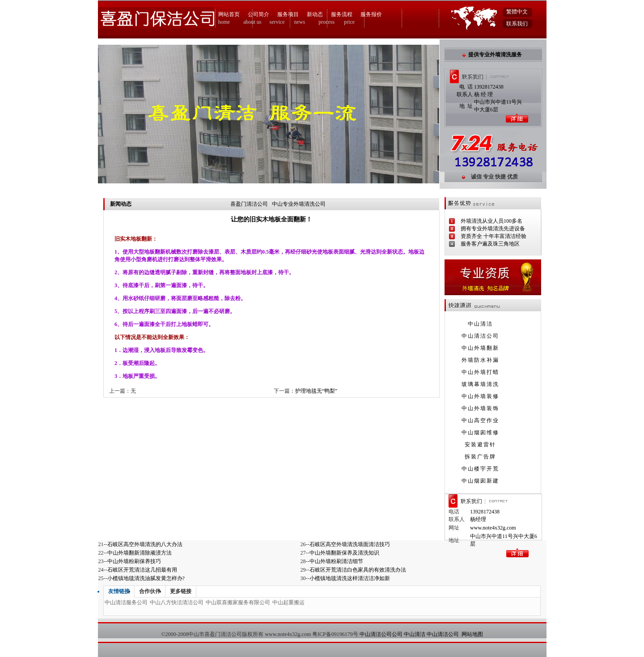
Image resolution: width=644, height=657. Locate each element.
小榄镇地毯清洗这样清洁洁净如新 (350, 578)
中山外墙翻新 (480, 348)
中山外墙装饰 (480, 408)
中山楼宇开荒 (480, 469)
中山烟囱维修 (480, 432)
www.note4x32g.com (493, 528)
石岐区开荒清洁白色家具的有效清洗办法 (358, 570)
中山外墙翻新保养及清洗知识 (344, 553)
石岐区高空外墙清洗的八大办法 (145, 544)
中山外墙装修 (480, 396)
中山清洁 (480, 324)
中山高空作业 (480, 420)
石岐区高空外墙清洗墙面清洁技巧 (350, 544)
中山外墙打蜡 (480, 372)
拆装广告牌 (480, 457)
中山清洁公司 (480, 336)
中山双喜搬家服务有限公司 (238, 602)
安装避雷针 (480, 445)
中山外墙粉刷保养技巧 (134, 561)
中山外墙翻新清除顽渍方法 (140, 553)
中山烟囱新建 (480, 481)
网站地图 (472, 634)
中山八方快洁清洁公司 (177, 602)
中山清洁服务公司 (126, 602)
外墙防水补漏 (480, 360)
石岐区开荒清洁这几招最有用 (142, 570)
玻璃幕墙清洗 (480, 384)
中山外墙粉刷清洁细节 (336, 561)
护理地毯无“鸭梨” (316, 391)
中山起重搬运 (288, 602)
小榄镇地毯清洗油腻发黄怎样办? (146, 578)
